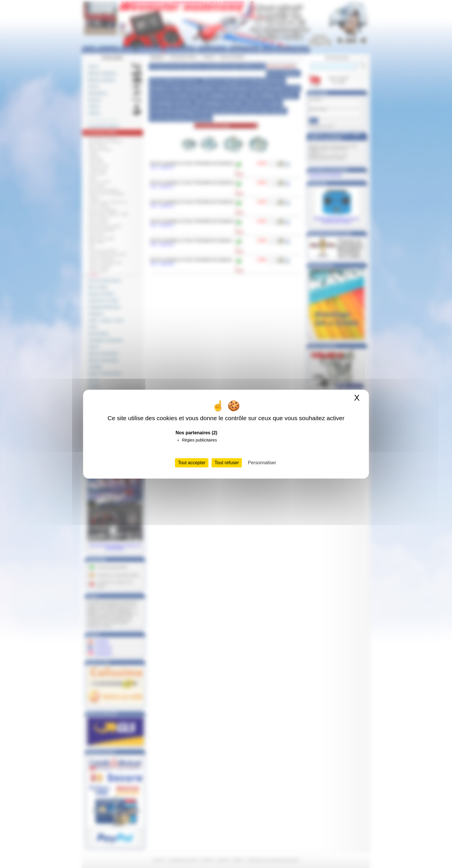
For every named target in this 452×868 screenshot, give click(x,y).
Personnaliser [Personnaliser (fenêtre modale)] (262, 463)
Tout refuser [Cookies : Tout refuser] (227, 463)
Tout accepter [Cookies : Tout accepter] (192, 463)
